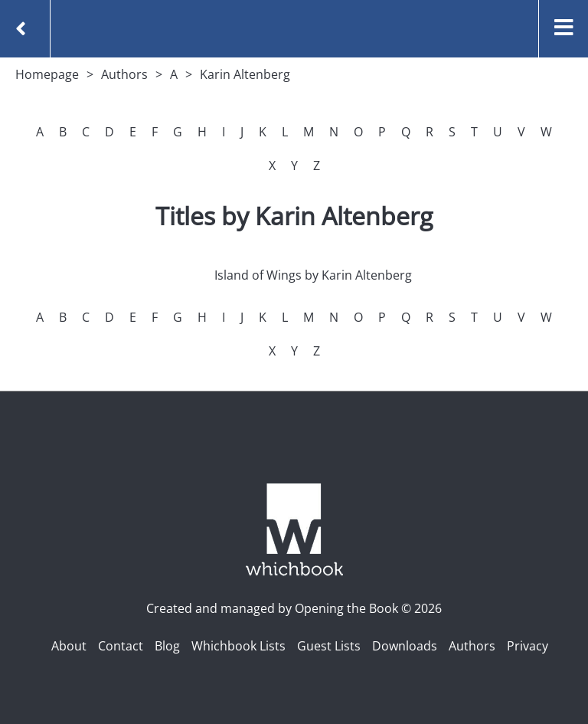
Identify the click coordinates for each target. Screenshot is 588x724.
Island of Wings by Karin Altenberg (313, 275)
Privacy (528, 646)
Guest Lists (329, 646)
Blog (167, 646)
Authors (124, 74)
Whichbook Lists (238, 646)
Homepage (47, 74)
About (69, 646)
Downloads (405, 646)
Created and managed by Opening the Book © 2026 (294, 608)
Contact (121, 646)
